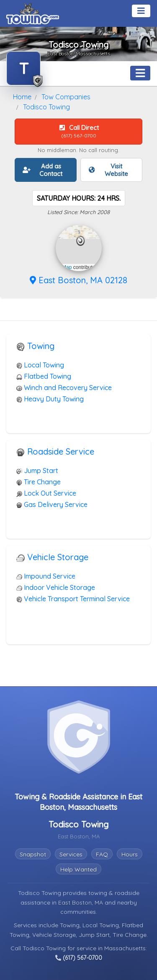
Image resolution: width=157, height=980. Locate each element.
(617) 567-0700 (79, 958)
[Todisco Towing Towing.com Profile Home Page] (23, 68)
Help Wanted (78, 869)
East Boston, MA (81, 902)
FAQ (102, 854)
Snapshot (33, 854)
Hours (130, 854)
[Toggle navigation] (141, 11)
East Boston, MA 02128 (78, 280)
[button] (81, 241)
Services (71, 854)
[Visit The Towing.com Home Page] (33, 13)
